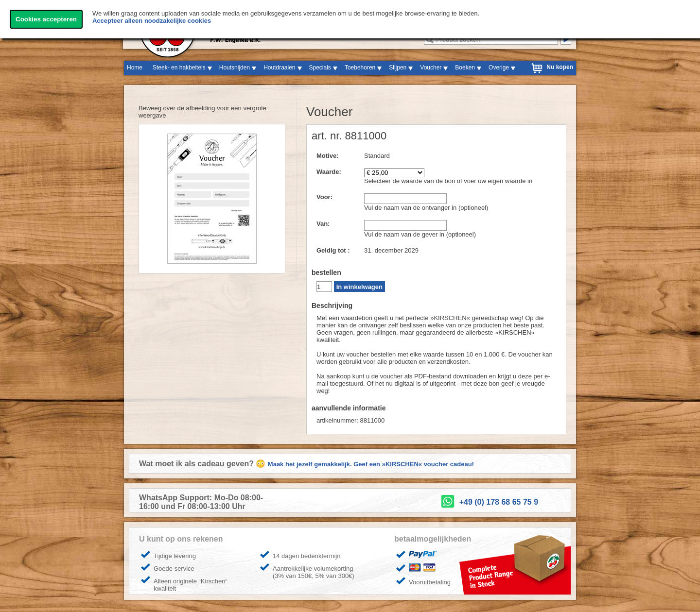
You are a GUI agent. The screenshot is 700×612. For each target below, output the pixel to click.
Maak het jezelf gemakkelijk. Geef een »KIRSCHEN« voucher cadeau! (371, 464)
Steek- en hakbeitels (179, 68)
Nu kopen (560, 67)
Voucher (431, 68)
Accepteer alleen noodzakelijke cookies (152, 21)
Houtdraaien (279, 68)
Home (135, 68)
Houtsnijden (235, 68)
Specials (320, 68)
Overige (499, 68)
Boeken (465, 68)
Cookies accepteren (46, 19)
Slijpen (398, 68)
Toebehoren (360, 68)
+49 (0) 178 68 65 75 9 (499, 502)
